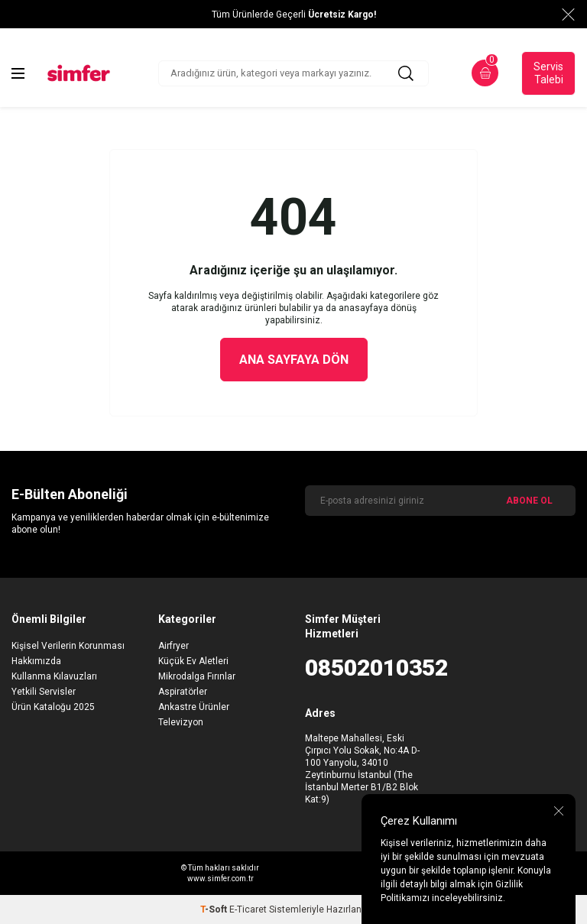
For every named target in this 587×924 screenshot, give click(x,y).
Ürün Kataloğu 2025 (53, 707)
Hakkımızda (36, 661)
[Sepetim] (485, 73)
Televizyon (181, 722)
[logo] (79, 73)
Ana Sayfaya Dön (294, 360)
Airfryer (174, 646)
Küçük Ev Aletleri (193, 661)
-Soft (215, 909)
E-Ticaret (248, 909)
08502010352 (367, 668)
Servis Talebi (548, 73)
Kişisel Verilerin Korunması (68, 646)
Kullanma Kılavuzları (54, 676)
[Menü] (18, 73)
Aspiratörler (183, 692)
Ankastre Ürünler (194, 707)
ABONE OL (529, 501)
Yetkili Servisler (44, 692)
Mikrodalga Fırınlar (197, 676)
